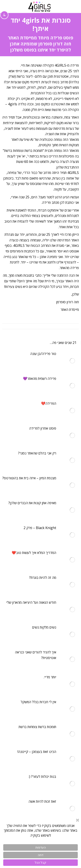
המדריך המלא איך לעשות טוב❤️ (34, 553)
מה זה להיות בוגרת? (43, 578)
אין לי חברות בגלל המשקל (38, 702)
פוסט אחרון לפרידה (43, 428)
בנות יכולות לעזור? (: (42, 777)
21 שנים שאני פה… (63, 343)
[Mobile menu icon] (73, 6)
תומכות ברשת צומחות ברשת (37, 727)
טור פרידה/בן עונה (43, 354)
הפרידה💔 (49, 403)
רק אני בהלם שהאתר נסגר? (37, 453)
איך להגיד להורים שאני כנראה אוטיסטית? (36, 655)
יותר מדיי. (50, 677)
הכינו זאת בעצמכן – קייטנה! (37, 752)
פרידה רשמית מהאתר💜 (40, 379)
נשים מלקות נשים (44, 627)
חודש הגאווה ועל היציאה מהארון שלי (31, 602)
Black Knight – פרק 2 (40, 528)
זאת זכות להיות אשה (42, 801)
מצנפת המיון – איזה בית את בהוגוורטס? (29, 478)
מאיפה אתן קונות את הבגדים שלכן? (32, 503)
